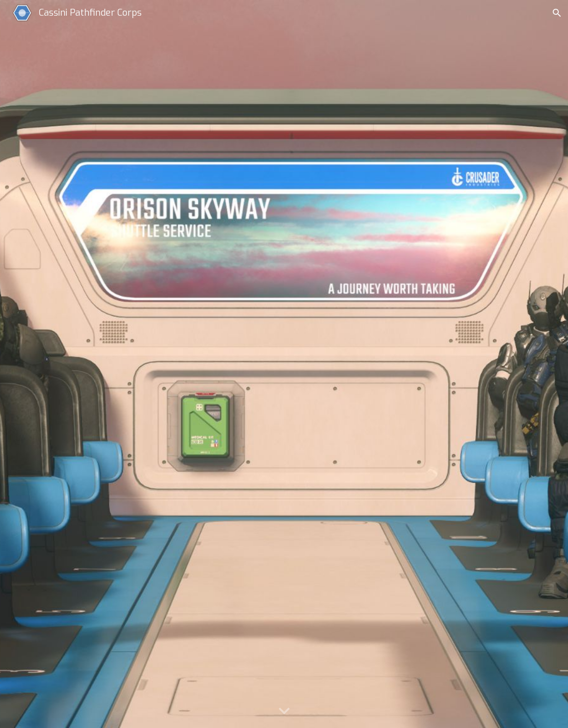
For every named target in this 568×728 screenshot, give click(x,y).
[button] (557, 13)
